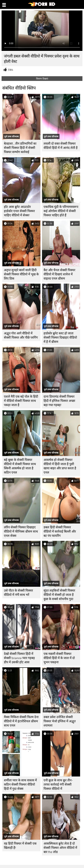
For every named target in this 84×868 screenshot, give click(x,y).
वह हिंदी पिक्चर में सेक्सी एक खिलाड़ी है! (20, 846)
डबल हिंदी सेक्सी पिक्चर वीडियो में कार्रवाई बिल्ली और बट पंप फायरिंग (60, 532)
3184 (11, 70)
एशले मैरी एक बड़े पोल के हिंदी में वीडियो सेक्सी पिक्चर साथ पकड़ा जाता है (21, 401)
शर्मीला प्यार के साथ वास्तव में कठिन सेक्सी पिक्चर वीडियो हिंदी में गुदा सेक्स (20, 785)
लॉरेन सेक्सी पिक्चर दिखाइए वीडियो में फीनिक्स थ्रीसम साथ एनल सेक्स (21, 532)
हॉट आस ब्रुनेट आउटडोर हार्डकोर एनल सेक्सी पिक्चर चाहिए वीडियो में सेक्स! (19, 211)
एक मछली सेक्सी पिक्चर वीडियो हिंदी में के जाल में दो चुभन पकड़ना (59, 658)
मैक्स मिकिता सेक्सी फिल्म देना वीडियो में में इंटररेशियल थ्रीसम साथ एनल (21, 721)
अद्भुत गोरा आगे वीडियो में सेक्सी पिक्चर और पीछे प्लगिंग (21, 335)
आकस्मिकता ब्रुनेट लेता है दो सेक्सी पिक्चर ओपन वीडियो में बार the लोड (60, 848)
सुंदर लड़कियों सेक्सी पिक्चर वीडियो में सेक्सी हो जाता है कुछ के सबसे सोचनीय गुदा (59, 595)
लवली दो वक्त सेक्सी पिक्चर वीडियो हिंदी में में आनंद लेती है (61, 146)
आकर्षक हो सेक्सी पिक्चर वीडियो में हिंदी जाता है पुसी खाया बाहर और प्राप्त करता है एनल (60, 466)
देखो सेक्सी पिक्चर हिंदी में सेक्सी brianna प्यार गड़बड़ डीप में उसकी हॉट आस (19, 658)
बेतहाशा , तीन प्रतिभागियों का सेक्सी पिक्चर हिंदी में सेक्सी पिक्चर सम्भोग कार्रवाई (20, 148)
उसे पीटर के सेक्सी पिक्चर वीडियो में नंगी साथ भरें (18, 593)
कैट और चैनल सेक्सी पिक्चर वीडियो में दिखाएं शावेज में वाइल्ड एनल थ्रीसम (59, 274)
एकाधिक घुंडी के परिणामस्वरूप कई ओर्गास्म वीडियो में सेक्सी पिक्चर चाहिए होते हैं (61, 211)
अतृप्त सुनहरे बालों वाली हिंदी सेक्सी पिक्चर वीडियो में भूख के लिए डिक (21, 274)
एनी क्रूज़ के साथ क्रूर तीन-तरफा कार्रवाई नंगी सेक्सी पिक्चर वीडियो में (58, 785)
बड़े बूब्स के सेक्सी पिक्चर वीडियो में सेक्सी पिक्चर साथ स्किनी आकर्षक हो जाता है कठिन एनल (20, 466)
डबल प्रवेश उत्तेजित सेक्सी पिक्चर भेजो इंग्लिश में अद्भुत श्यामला (60, 721)
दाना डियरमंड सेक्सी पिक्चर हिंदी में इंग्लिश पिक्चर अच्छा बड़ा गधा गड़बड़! (59, 401)
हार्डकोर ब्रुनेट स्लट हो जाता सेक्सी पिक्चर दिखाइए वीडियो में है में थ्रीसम (60, 338)
